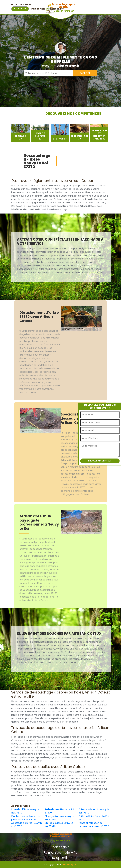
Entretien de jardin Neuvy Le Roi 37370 (94, 811)
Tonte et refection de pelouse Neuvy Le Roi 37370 (94, 825)
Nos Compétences (21, 5)
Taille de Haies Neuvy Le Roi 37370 (93, 818)
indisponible (57, 852)
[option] (20, 133)
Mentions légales (69, 865)
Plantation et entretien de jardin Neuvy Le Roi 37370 (26, 818)
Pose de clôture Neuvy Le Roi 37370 (25, 811)
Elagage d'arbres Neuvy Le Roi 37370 (60, 818)
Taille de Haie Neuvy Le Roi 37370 (59, 811)
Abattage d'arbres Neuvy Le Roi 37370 (27, 825)
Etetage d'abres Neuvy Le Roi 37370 (59, 825)
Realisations (20, 9)
